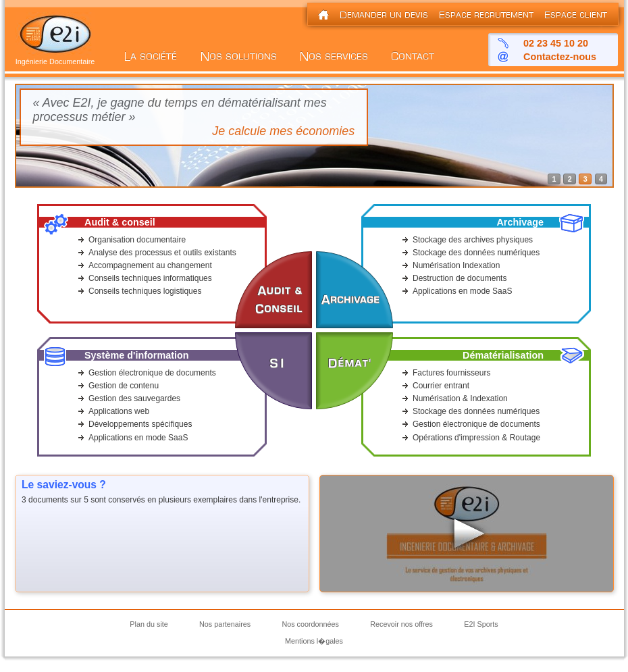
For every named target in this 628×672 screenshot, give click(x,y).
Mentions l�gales (314, 641)
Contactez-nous (560, 57)
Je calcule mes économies (283, 131)
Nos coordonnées (310, 624)
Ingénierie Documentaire (55, 58)
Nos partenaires (225, 624)
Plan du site (149, 624)
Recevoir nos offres (401, 624)
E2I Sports (481, 624)
